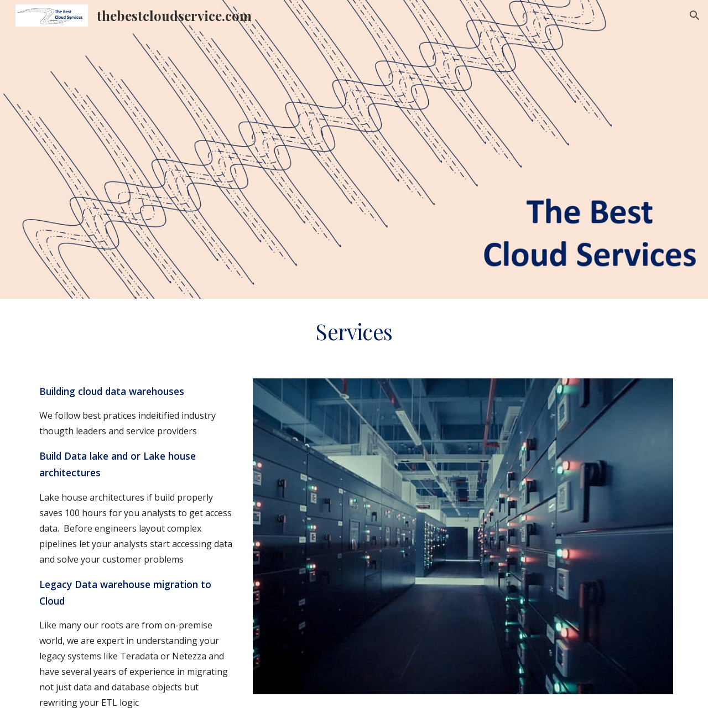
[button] (695, 15)
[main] (354, 332)
